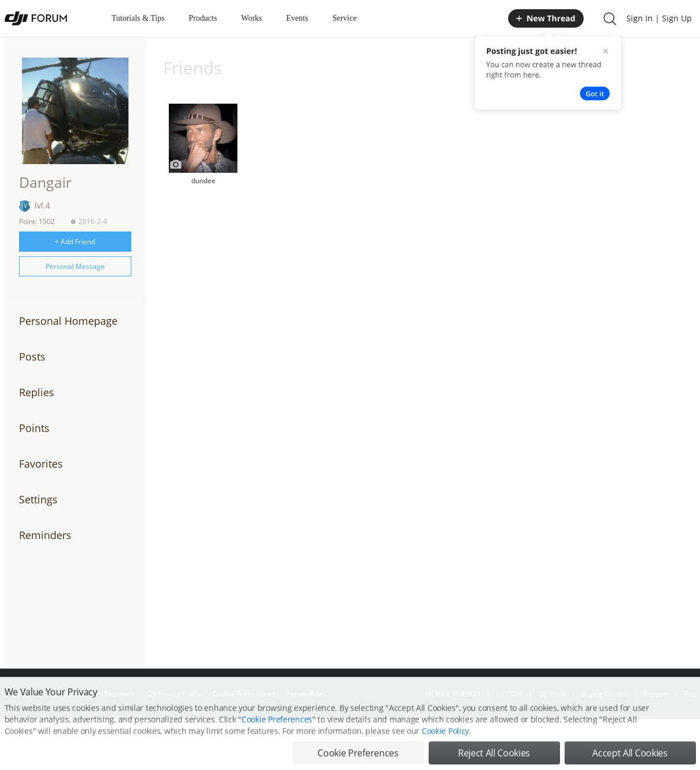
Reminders (45, 535)
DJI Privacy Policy (174, 694)
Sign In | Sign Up (659, 18)
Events (297, 18)
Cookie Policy (445, 752)
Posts (32, 356)
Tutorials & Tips (138, 18)
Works (252, 18)
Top (690, 694)
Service (345, 18)
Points (34, 428)
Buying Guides (604, 694)
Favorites (41, 464)
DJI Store (552, 694)
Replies (37, 392)
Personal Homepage (68, 321)
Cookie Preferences (244, 694)
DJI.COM (509, 694)
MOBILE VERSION (453, 694)
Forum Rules (307, 694)
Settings (38, 499)
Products (203, 18)
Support (656, 694)
